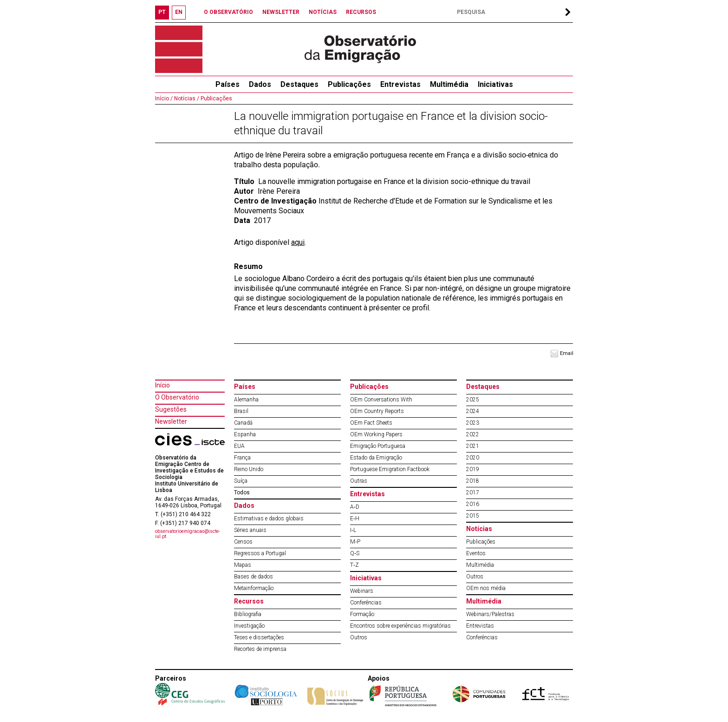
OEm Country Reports (377, 411)
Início (162, 385)
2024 (473, 411)
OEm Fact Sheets (371, 423)
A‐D (355, 507)
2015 (473, 516)
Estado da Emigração (376, 458)
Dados (260, 84)
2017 (473, 492)
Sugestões (171, 409)
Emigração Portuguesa (378, 446)
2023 (473, 423)
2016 (473, 504)
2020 (473, 458)
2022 (473, 434)
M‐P (355, 542)
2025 (473, 400)
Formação (362, 614)
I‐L (353, 530)
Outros (359, 637)
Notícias (479, 529)
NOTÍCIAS (323, 12)
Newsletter (171, 421)
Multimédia (449, 84)
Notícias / (186, 98)
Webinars (362, 591)
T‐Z (354, 565)
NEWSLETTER (281, 12)
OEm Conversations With (381, 400)
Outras (359, 481)
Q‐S (355, 553)
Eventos (476, 553)
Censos (243, 542)
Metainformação (254, 588)
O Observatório (177, 397)
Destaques (299, 84)
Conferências (366, 603)
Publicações (349, 84)
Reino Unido (249, 469)
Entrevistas (400, 84)
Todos (242, 492)
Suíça (241, 481)
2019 (473, 469)
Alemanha (246, 400)
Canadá (243, 423)
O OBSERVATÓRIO (228, 12)
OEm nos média (486, 588)
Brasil (241, 411)
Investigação (249, 626)
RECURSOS (361, 12)
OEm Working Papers (376, 434)
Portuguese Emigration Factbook (390, 469)
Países (245, 387)
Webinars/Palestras (490, 614)
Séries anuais (250, 530)
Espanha (245, 434)
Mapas (243, 565)
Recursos (249, 601)
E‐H (355, 519)
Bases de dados (253, 577)
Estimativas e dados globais (269, 519)
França (242, 458)
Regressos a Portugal (260, 553)
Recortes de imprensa (260, 649)
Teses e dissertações (259, 637)
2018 (473, 481)
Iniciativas (495, 84)
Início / (164, 98)
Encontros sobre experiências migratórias (400, 626)
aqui (298, 242)
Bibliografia (248, 614)
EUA (239, 446)
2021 (473, 446)
